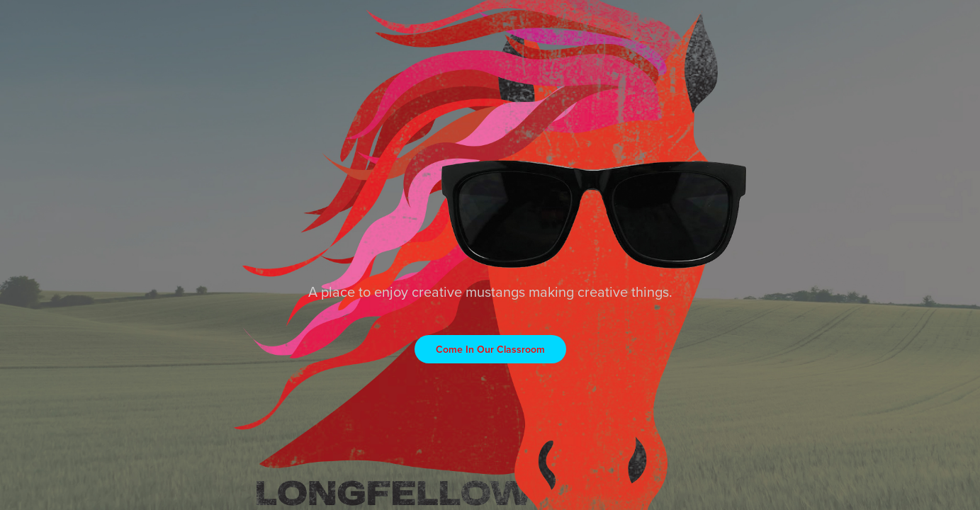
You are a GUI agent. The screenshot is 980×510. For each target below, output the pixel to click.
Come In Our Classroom (490, 349)
